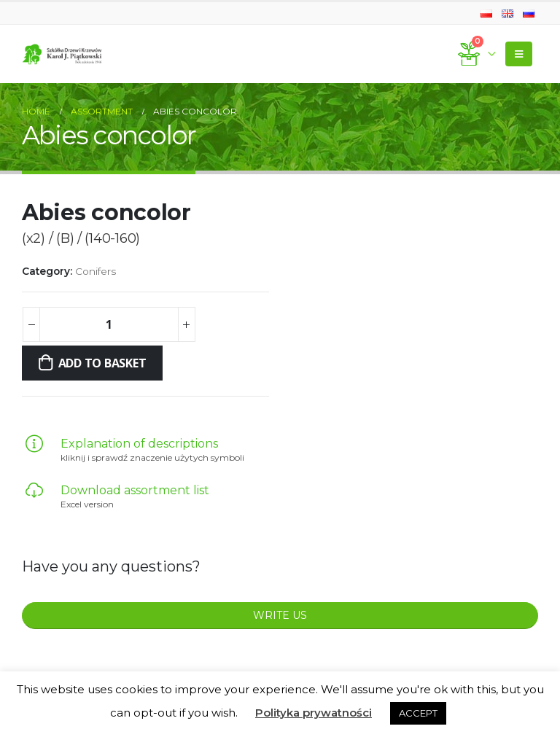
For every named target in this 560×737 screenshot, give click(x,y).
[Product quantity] (109, 324)
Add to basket (102, 363)
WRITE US (280, 615)
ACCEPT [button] (418, 713)
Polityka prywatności (314, 713)
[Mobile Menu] (519, 54)
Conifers (96, 271)
